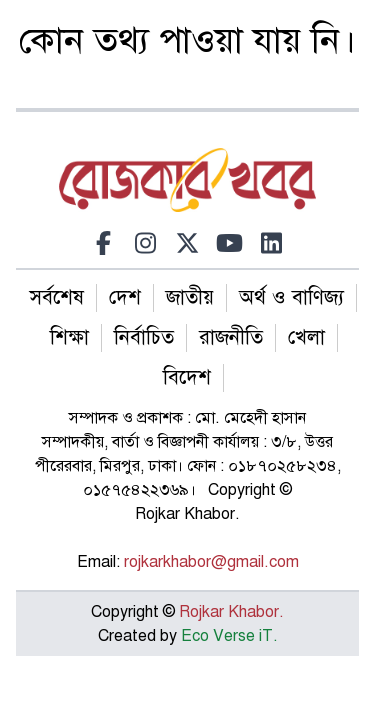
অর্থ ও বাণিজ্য (291, 297)
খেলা (306, 337)
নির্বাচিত (144, 337)
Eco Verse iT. (229, 636)
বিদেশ (187, 377)
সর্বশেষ (57, 297)
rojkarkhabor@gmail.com (211, 562)
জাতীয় (190, 297)
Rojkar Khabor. (229, 612)
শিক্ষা (69, 337)
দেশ (125, 297)
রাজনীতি (231, 337)
